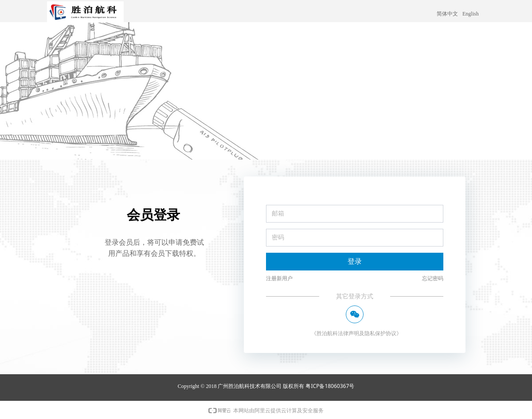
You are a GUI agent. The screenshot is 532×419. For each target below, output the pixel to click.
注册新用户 (279, 278)
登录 (355, 261)
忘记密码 (433, 278)
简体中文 (447, 14)
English (471, 14)
